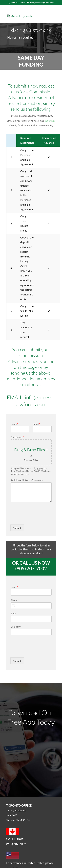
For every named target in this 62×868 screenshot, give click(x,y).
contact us (50, 120)
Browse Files (31, 460)
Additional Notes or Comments (27, 480)
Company (16, 627)
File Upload (17, 437)
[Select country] (14, 606)
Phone (15, 600)
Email (37, 424)
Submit (17, 528)
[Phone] (31, 606)
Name (14, 424)
